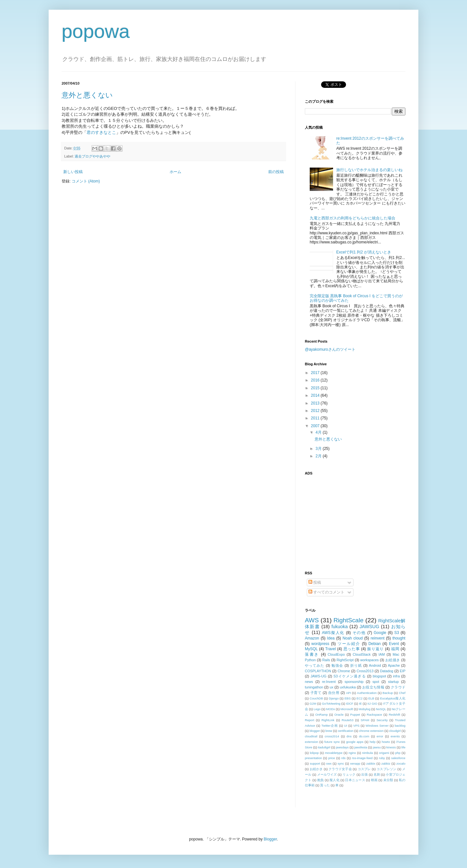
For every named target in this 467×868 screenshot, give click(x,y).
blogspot (379, 676)
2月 (319, 456)
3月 (319, 449)
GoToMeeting (331, 704)
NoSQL (381, 709)
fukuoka (340, 627)
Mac (396, 654)
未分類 (388, 780)
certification (346, 731)
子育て (316, 693)
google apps (355, 742)
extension (311, 742)
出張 (365, 774)
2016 (316, 380)
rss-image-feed (362, 758)
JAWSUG (369, 627)
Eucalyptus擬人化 (393, 698)
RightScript (345, 660)
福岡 (395, 649)
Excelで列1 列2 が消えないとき (364, 252)
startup (394, 682)
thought (399, 638)
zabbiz (386, 763)
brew (329, 731)
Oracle (339, 715)
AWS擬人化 (333, 633)
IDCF (350, 704)
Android (375, 665)
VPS (356, 726)
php (398, 753)
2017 (316, 373)
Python (310, 660)
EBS (347, 698)
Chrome (344, 671)
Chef (402, 693)
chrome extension (371, 731)
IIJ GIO (372, 704)
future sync (332, 742)
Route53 (347, 720)
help (373, 742)
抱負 (321, 780)
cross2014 (332, 736)
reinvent (378, 638)
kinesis (391, 747)
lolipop (314, 753)
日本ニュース (355, 780)
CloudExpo (336, 654)
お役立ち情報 (373, 687)
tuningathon (314, 687)
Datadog (387, 671)
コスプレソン (386, 769)
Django (334, 698)
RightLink (328, 720)
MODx (331, 709)
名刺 (377, 774)
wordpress (320, 644)
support (315, 763)
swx (329, 763)
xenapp (355, 763)
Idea (331, 638)
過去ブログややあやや (92, 156)
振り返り (375, 649)
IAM (382, 654)
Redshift (395, 715)
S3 (397, 633)
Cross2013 (365, 671)
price (332, 758)
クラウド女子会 (340, 769)
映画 (374, 780)
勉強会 (337, 665)
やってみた (315, 665)
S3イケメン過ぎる (349, 676)
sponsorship (354, 682)
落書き (312, 654)
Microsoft (347, 709)
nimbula (367, 753)
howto (386, 742)
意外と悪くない (87, 95)
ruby (382, 758)
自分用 (334, 693)
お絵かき (316, 769)
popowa (96, 31)
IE (360, 704)
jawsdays (342, 747)
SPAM (365, 720)
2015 (316, 388)
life (403, 747)
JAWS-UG (318, 676)
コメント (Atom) (86, 181)
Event (394, 644)
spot (376, 682)
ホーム (175, 172)
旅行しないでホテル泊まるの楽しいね (369, 170)
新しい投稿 (73, 172)
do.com (364, 736)
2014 (316, 395)
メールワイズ (327, 774)
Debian (375, 644)
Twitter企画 (330, 726)
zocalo (401, 763)
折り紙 (356, 665)
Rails (326, 660)
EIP (403, 671)
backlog (400, 726)
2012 (316, 411)
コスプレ (364, 769)
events (395, 736)
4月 (319, 432)
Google (380, 633)
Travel (331, 649)
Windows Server (377, 726)
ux (331, 687)
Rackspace (374, 715)
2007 (316, 426)
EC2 (359, 698)
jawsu (377, 747)
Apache (394, 665)
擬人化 (335, 780)
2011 (316, 418)
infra (396, 676)
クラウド (398, 687)
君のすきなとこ (101, 132)
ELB (371, 698)
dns (349, 736)
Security (382, 720)
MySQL (311, 649)
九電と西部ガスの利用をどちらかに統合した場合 (353, 218)
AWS (312, 620)
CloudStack (362, 654)
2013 (316, 403)
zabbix (371, 763)
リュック (349, 774)
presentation (313, 758)
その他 (359, 633)
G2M (313, 704)
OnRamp (321, 715)
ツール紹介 (349, 644)
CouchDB (316, 698)
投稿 (315, 582)
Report (310, 720)
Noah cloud (353, 638)
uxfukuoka (348, 687)
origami (384, 753)
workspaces (370, 660)
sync (341, 763)
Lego (317, 709)
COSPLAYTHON (318, 671)
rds (343, 758)
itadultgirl (324, 747)
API (348, 693)
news (309, 682)
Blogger (270, 839)
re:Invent (329, 682)
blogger (315, 731)
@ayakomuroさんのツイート (330, 349)
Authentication (367, 693)
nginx (352, 753)
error (380, 736)
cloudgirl (395, 731)
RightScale (348, 620)
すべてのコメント (326, 592)
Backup (388, 693)
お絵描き (393, 660)
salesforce (398, 758)
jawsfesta (361, 747)
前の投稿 (276, 172)
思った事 (352, 649)
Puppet (355, 715)
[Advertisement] (345, 519)
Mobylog (365, 709)
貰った (325, 785)
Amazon (312, 638)
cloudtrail (311, 736)
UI (346, 726)
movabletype (334, 753)
